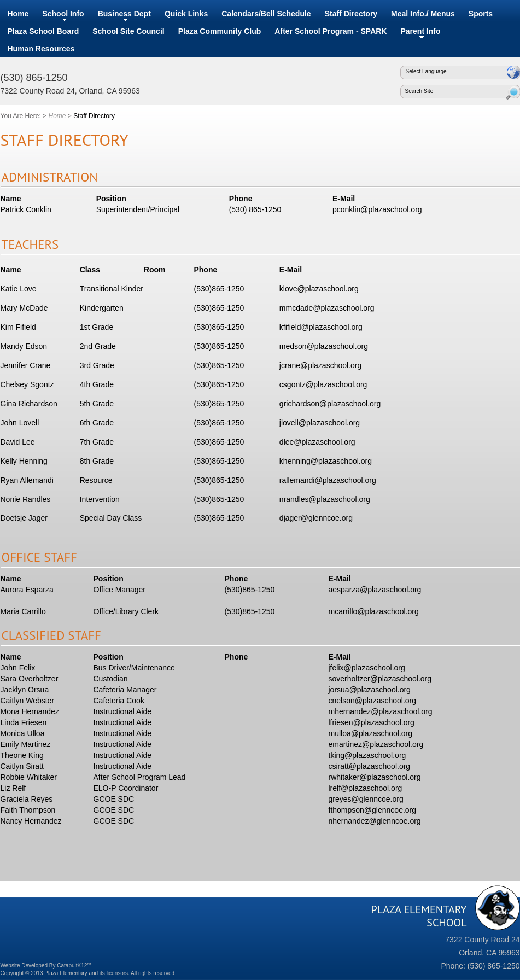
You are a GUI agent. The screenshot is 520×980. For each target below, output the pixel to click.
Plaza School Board (43, 31)
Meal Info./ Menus (423, 14)
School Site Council (128, 31)
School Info (63, 14)
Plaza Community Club (220, 31)
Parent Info (420, 31)
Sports (481, 14)
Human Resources (41, 49)
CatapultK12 (74, 966)
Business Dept (124, 14)
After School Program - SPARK (331, 31)
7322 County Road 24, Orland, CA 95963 (70, 91)
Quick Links (186, 14)
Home (18, 14)
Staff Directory (351, 14)
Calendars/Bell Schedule (266, 14)
